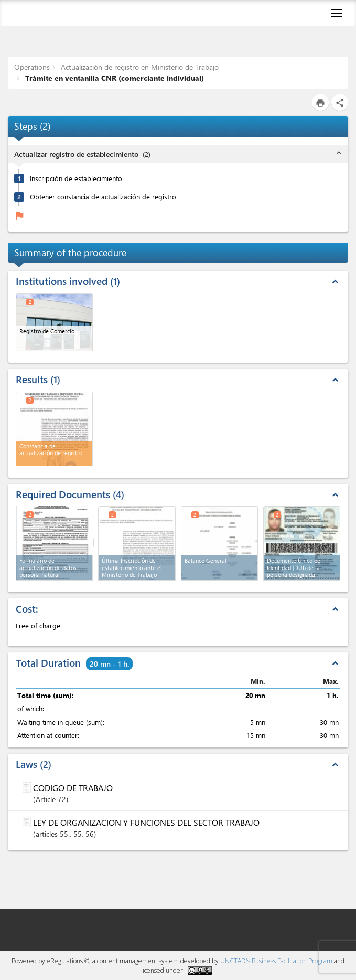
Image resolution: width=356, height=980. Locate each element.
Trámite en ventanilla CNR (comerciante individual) (114, 78)
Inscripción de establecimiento (76, 178)
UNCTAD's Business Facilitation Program (276, 961)
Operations (32, 67)
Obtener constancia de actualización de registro (103, 197)
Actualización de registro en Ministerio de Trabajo (139, 67)
